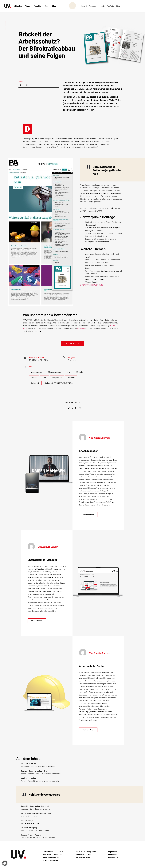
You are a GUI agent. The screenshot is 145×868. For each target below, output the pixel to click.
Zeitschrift (35, 383)
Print (45, 378)
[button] (65, 408)
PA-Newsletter (83, 328)
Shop (54, 6)
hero (70, 372)
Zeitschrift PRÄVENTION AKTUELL (60, 383)
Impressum (113, 853)
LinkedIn (102, 6)
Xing (118, 6)
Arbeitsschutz (37, 372)
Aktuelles (18, 6)
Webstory (73, 378)
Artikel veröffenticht (36, 358)
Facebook (93, 6)
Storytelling (58, 378)
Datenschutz (113, 859)
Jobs (47, 6)
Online (34, 378)
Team (28, 6)
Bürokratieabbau (56, 372)
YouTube (111, 6)
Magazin (82, 372)
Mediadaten (113, 856)
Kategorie (71, 358)
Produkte (37, 6)
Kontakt (84, 6)
